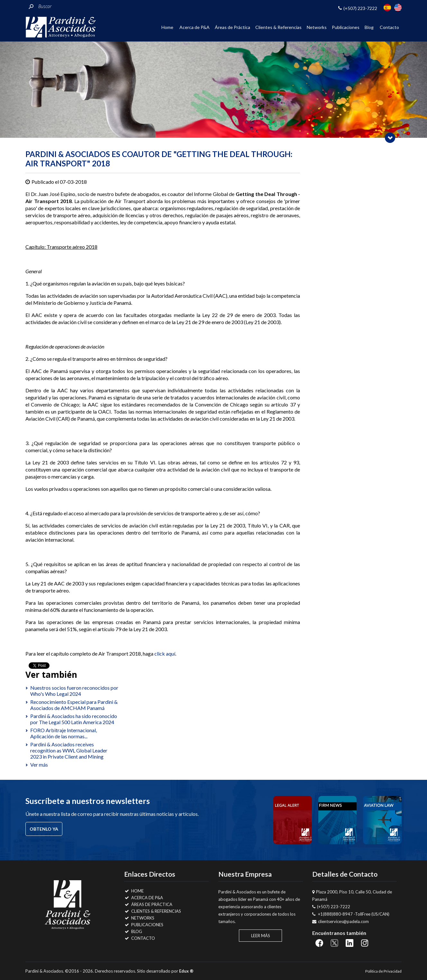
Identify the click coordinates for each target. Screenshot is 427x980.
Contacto (389, 27)
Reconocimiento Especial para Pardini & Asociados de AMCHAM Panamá (74, 705)
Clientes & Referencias (278, 27)
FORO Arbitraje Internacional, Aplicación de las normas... (64, 733)
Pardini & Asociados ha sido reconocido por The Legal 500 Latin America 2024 (74, 719)
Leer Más (261, 936)
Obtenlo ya (44, 829)
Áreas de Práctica (232, 27)
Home (167, 27)
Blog (369, 27)
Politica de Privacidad (383, 971)
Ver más (39, 765)
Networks (317, 27)
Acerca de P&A (195, 27)
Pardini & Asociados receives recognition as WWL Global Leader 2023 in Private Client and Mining (69, 750)
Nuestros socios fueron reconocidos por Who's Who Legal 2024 (74, 691)
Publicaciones (346, 27)
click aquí (165, 653)
